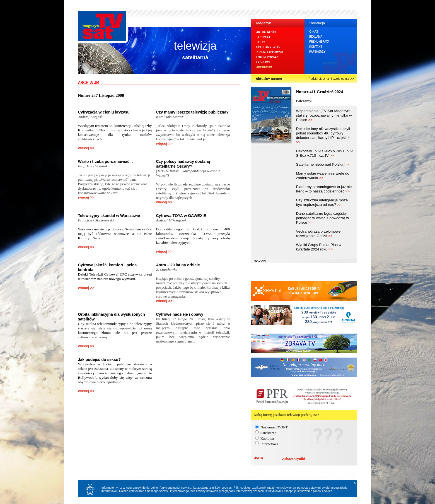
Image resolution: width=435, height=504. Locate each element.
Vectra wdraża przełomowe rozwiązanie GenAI (318, 234)
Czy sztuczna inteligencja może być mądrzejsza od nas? (322, 202)
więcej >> (86, 148)
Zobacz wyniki (293, 459)
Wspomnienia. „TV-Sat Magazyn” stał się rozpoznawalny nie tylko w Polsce (324, 115)
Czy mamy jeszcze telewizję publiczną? (193, 112)
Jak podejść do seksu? (99, 360)
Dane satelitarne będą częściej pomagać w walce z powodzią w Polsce (323, 218)
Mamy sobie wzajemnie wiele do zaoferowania (323, 176)
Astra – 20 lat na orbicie (178, 265)
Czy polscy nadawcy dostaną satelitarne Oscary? (183, 164)
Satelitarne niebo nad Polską (322, 164)
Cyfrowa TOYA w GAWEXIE (181, 216)
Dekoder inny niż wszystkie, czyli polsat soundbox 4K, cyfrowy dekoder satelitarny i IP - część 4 (323, 135)
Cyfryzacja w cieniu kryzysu (104, 112)
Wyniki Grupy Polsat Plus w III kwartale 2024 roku (321, 247)
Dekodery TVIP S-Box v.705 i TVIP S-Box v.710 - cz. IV (325, 153)
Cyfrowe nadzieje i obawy (180, 314)
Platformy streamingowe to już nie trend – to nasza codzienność (324, 189)
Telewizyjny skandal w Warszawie (109, 216)
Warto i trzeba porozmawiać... (105, 161)
